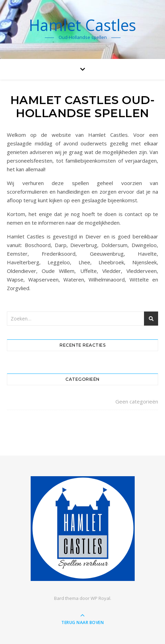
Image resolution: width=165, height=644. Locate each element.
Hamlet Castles (82, 25)
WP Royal (100, 598)
